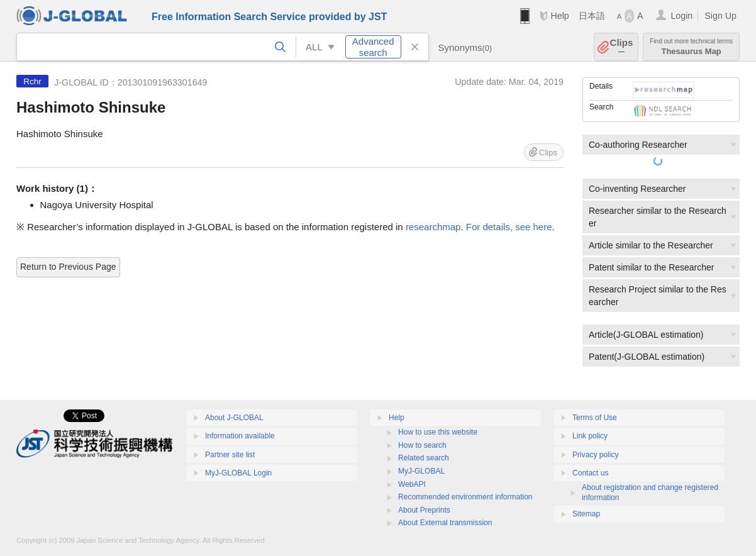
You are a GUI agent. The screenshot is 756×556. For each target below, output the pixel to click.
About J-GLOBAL (234, 418)
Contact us (590, 473)
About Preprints (424, 510)
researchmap (433, 227)
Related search (424, 458)
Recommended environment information (465, 497)
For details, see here (509, 227)
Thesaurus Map (691, 47)
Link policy (590, 436)
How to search (422, 445)
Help (559, 16)
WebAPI (412, 484)
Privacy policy (595, 455)
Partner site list (230, 455)
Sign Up (720, 16)
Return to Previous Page (68, 267)
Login (681, 16)
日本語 (592, 16)
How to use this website (438, 432)
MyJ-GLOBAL (421, 471)
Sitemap (586, 514)
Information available (240, 436)
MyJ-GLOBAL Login (238, 473)
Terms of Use (595, 418)
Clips (622, 47)
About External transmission (445, 523)
